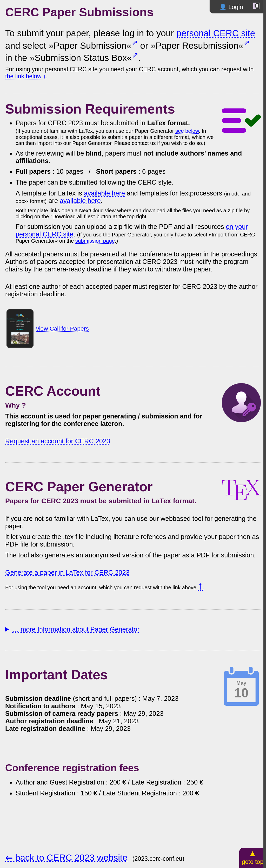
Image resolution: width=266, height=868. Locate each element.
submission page (95, 241)
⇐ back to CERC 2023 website (66, 858)
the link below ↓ (26, 76)
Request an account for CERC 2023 (58, 441)
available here (104, 193)
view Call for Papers (62, 328)
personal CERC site (216, 33)
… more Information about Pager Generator (76, 629)
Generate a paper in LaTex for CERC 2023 (67, 572)
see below (187, 131)
